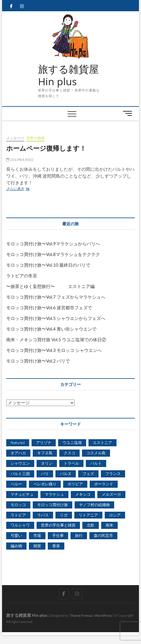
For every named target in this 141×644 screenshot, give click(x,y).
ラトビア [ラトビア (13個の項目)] (18, 515)
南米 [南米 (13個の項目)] (109, 525)
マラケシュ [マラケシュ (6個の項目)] (54, 494)
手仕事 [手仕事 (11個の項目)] (58, 535)
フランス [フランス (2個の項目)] (113, 474)
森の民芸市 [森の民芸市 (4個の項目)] (103, 535)
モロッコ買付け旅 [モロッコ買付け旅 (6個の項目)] (53, 505)
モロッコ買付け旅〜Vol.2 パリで (38, 361)
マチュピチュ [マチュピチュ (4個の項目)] (22, 494)
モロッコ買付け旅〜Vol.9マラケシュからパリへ (53, 244)
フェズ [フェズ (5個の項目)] (88, 474)
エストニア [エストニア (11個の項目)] (103, 442)
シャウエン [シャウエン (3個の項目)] (20, 463)
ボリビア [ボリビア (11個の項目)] (75, 484)
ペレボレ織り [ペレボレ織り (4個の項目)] (45, 484)
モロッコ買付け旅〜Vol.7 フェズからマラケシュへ (56, 297)
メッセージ (15, 138)
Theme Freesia (81, 615)
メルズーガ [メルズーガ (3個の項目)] (111, 494)
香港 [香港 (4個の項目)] (56, 546)
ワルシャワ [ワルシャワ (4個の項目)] (20, 525)
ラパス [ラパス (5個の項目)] (43, 515)
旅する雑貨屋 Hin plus (68, 75)
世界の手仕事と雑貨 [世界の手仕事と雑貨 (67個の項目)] (58, 525)
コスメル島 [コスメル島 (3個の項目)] (96, 453)
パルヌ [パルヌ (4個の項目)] (66, 474)
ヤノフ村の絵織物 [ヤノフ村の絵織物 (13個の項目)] (94, 505)
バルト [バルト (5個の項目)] (96, 463)
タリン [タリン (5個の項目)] (47, 463)
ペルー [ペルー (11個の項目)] (16, 484)
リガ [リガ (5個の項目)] (64, 515)
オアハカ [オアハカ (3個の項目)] (18, 453)
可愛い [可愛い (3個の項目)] (16, 535)
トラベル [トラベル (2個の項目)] (71, 463)
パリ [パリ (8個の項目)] (45, 474)
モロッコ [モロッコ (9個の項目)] (18, 505)
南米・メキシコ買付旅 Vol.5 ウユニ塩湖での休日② (56, 339)
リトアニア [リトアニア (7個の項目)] (88, 515)
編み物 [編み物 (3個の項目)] (16, 546)
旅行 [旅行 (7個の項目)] (79, 535)
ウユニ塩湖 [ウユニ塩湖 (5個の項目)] (72, 442)
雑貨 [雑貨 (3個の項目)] (37, 546)
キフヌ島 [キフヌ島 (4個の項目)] (45, 453)
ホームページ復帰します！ (46, 148)
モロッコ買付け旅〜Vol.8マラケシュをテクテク (53, 254)
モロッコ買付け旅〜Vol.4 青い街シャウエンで (51, 329)
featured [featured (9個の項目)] (18, 442)
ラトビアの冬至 (22, 276)
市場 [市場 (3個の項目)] (37, 535)
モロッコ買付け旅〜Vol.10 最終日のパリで (48, 265)
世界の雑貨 (36, 138)
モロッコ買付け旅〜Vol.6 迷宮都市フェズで (49, 307)
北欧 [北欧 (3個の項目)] (91, 525)
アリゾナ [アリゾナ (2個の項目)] (44, 442)
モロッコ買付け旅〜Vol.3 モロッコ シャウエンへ (54, 350)
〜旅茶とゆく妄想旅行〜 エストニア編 (50, 286)
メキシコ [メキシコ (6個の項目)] (83, 494)
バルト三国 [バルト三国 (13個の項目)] (20, 474)
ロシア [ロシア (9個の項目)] (115, 515)
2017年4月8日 (20, 160)
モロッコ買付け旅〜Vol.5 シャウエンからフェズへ (56, 318)
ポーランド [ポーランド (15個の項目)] (104, 484)
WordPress (103, 615)
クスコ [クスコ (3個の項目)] (69, 453)
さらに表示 (18, 189)
